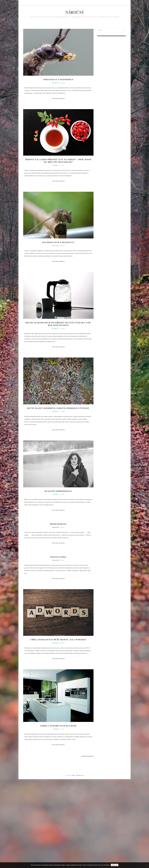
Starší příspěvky (87, 757)
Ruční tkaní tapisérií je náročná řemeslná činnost (58, 409)
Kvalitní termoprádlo (58, 492)
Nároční (74, 12)
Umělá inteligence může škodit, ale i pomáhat (58, 640)
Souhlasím (115, 865)
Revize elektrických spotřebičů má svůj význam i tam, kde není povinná (58, 324)
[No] (147, 865)
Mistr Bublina (58, 525)
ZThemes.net (80, 776)
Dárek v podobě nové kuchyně (58, 727)
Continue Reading (58, 99)
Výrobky (56, 166)
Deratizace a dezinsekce (58, 79)
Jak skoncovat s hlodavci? (58, 243)
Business (55, 83)
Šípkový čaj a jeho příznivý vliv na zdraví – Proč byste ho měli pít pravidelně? (58, 161)
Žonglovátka (58, 558)
